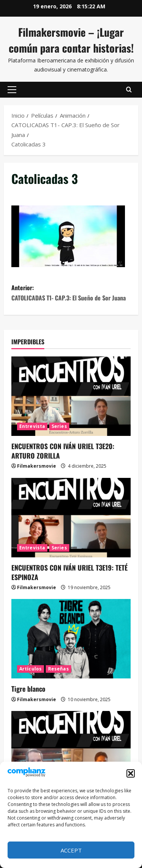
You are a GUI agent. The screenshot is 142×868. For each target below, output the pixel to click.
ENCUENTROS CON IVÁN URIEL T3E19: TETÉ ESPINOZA (69, 572)
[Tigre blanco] (71, 639)
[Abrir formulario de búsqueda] (129, 90)
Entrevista (32, 426)
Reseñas (59, 669)
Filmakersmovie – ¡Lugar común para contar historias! (71, 40)
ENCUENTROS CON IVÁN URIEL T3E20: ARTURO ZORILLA (63, 451)
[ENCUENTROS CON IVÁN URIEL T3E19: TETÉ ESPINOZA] (71, 518)
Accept (71, 850)
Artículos (30, 669)
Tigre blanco (28, 689)
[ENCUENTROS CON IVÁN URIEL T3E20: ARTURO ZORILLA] (71, 396)
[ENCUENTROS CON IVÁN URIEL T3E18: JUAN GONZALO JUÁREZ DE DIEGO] (71, 751)
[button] (131, 773)
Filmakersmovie (37, 466)
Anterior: (71, 293)
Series (59, 426)
